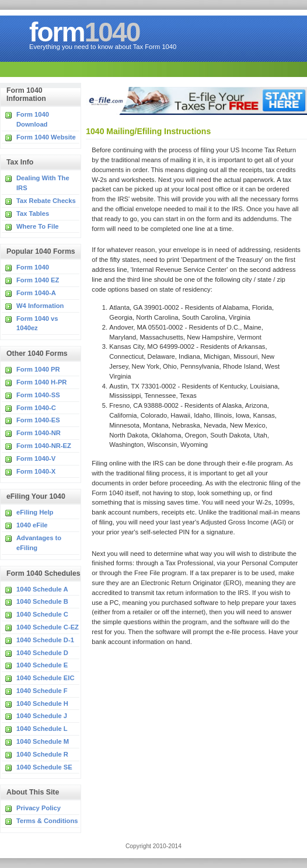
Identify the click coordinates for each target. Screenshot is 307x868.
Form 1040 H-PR (41, 382)
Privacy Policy (39, 808)
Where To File (38, 226)
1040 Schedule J (42, 716)
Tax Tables (33, 213)
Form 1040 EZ (38, 280)
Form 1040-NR (39, 433)
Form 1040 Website (46, 137)
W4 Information (40, 306)
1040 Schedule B (42, 601)
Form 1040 (33, 267)
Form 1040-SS (38, 395)
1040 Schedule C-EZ (48, 627)
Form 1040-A (36, 293)
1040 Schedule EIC (46, 678)
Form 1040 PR (38, 369)
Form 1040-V (36, 459)
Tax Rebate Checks (46, 201)
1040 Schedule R (42, 754)
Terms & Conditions (47, 821)
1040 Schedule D (42, 653)
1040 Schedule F (42, 691)
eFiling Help (35, 512)
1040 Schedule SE (44, 767)
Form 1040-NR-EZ (44, 446)
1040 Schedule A (42, 589)
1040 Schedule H (42, 703)
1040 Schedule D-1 (45, 640)
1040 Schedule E (42, 665)
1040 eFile (32, 525)
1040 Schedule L (42, 729)
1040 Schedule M (43, 741)
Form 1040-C (36, 408)
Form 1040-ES (38, 420)
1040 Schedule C (42, 614)
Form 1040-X (36, 471)
